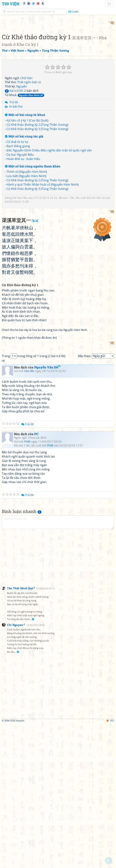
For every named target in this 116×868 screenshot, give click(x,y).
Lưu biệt (12, 225)
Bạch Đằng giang (18, 195)
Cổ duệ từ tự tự (17, 190)
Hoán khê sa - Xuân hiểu (23, 207)
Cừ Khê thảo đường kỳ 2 (23, 173)
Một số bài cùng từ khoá (25, 164)
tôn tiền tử (98, 246)
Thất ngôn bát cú (29, 131)
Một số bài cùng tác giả (24, 185)
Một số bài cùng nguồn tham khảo (33, 215)
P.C (36, 578)
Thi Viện (11, 4)
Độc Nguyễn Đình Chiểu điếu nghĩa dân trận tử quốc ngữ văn (49, 199)
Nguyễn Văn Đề (47, 511)
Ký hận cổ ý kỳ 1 (17, 169)
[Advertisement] (58, 47)
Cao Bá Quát (39, 169)
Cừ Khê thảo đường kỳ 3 (23, 177)
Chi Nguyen (15, 769)
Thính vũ (13, 220)
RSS (110, 865)
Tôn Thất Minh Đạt (20, 732)
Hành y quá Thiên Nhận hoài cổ (28, 233)
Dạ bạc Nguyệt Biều (20, 203)
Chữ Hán (26, 127)
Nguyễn (22, 135)
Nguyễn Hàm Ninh (33, 220)
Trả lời (14, 151)
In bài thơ (16, 155)
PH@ (27, 586)
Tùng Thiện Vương (54, 173)
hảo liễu (22, 246)
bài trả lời (14, 139)
